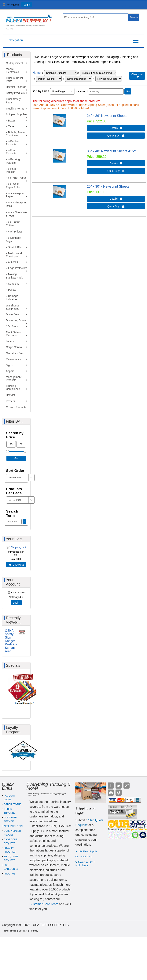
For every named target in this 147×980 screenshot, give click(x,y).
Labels (10, 341)
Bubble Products (12, 143)
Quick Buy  (116, 136)
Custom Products (16, 407)
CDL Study (12, 326)
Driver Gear (13, 314)
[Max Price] (21, 444)
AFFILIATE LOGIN (13, 826)
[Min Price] (11, 444)
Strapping (14, 284)
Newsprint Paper (15, 195)
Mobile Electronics (12, 71)
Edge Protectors (18, 268)
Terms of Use (10, 931)
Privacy (35, 931)
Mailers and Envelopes (14, 255)
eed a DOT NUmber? (85, 864)
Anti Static (14, 262)
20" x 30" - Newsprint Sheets (108, 186)
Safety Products (15, 93)
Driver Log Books (16, 320)
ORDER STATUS (13, 804)
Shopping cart (18, 547)
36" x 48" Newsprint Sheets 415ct (112, 151)
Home (37, 73)
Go (128, 91)
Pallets (12, 290)
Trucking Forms (15, 109)
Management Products (14, 379)
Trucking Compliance (13, 387)
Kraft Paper (19, 178)
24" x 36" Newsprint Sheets (107, 116)
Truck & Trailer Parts (15, 79)
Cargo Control (14, 347)
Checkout (16, 565)
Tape (11, 126)
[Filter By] (106, 92)
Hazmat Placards (16, 87)
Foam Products (11, 152)
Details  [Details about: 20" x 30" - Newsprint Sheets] (116, 199)
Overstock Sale (15, 353)
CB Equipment (14, 63)
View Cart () (132, 6)
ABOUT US (10, 874)
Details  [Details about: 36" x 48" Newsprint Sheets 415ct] (116, 163)
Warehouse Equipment (13, 307)
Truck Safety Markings (13, 334)
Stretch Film (15, 247)
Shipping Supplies (17, 114)
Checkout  (137, 76)
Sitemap (23, 931)
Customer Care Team (44, 904)
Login (27, 5)
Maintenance (13, 359)
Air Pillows (16, 232)
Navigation (16, 40)
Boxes (12, 121)
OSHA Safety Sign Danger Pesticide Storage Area (11, 641)
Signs (9, 365)
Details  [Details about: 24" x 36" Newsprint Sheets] (116, 128)
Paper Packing (12, 170)
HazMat (10, 395)
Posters (10, 401)
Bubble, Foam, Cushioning (16, 134)
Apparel (10, 371)
